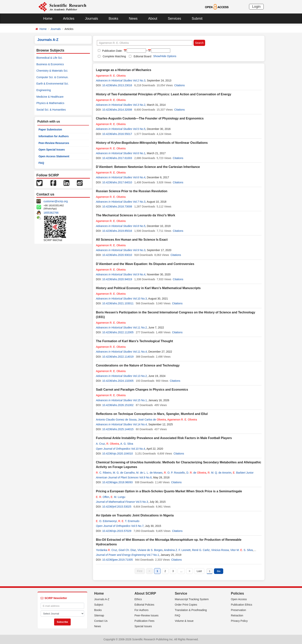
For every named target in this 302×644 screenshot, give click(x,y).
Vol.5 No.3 (142, 502)
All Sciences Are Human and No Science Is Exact (132, 240)
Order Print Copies (186, 605)
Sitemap (99, 615)
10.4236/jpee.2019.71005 (118, 560)
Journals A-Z (102, 599)
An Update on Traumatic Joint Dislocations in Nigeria (135, 515)
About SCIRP (145, 593)
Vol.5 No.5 (139, 129)
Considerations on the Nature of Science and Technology (138, 365)
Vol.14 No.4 (140, 424)
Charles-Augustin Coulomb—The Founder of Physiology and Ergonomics (150, 118)
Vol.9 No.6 (146, 477)
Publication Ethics (242, 605)
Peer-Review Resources (54, 143)
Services (174, 19)
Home (48, 19)
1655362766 (51, 213)
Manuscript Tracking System (192, 599)
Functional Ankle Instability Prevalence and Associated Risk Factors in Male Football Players (164, 438)
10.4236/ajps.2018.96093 (117, 482)
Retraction (237, 615)
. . (111, 76)
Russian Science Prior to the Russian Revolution (132, 191)
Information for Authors (54, 136)
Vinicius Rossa (220, 550)
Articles (69, 19)
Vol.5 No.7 (137, 526)
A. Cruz (100, 444)
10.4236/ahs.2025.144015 (118, 429)
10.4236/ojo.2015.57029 (117, 531)
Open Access (239, 599)
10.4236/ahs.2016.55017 (117, 134)
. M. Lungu (118, 497)
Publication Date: (112, 51)
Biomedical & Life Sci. (49, 58)
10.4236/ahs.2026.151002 (118, 405)
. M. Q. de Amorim (219, 473)
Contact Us (101, 621)
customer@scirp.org (56, 201)
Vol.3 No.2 (139, 105)
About (153, 19)
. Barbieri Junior (243, 473)
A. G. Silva (127, 444)
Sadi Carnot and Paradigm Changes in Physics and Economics (142, 390)
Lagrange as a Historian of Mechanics (124, 70)
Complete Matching (114, 56)
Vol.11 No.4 (140, 352)
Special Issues (143, 626)
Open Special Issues (52, 150)
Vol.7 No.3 (139, 202)
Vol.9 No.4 (139, 274)
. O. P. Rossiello (174, 473)
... (181, 571)
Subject (99, 605)
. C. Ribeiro (104, 473)
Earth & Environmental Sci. (52, 84)
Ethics (138, 599)
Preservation (239, 610)
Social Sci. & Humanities (51, 110)
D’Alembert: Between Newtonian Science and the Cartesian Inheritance (148, 167)
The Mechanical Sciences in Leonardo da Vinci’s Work (135, 215)
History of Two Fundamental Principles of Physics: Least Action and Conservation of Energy (164, 94)
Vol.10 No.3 (140, 299)
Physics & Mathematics (50, 103)
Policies (237, 593)
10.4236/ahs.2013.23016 (117, 85)
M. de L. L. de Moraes (149, 473)
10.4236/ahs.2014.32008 (117, 110)
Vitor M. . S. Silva (242, 550)
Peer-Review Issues (146, 615)
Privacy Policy (239, 621)
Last (199, 571)
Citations (180, 85)
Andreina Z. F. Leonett (177, 550)
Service (181, 593)
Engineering (44, 90)
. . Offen (103, 497)
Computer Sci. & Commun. (52, 77)
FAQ (41, 163)
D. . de (196, 473)
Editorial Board (143, 56)
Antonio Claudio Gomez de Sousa (116, 420)
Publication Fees (144, 621)
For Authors (141, 610)
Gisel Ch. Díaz (127, 550)
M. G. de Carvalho (124, 473)
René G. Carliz (201, 550)
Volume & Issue (184, 621)
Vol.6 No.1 (139, 153)
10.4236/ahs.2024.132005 (118, 381)
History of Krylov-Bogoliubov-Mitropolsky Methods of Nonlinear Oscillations (152, 143)
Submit (197, 19)
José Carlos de (152, 420)
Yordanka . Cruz (107, 550)
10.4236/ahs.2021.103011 (118, 303)
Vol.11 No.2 (140, 328)
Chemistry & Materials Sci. (52, 71)
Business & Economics (50, 64)
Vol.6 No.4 (139, 177)
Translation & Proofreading (191, 610)
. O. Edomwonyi (106, 521)
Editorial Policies (144, 605)
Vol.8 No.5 (139, 226)
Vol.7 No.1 (153, 555)
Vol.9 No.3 (139, 250)
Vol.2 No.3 (139, 80)
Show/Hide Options (165, 56)
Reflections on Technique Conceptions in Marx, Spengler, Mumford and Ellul (152, 414)
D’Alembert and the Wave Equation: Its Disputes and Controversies (145, 264)
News (133, 19)
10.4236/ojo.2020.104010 (118, 454)
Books (113, 19)
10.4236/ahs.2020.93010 (117, 255)
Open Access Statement (54, 156)
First (140, 571)
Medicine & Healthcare (50, 97)
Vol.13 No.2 (140, 376)
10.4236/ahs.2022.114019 (118, 357)
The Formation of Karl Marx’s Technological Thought (134, 341)
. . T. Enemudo (129, 521)
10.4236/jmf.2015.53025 (117, 507)
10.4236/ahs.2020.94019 (117, 279)
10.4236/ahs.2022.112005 (118, 332)
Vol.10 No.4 (138, 449)
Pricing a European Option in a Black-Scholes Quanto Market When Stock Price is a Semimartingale (169, 491)
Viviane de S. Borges (150, 550)
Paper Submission (50, 129)
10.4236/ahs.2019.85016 (117, 231)
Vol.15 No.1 (140, 400)
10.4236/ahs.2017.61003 (117, 158)
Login (256, 7)
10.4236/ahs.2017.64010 (117, 182)
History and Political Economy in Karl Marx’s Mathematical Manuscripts (148, 288)
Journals (91, 19)
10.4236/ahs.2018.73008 (117, 206)
